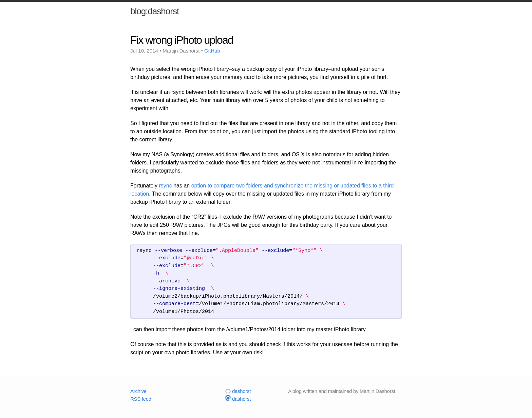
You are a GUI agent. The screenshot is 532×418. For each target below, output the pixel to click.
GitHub (212, 51)
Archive (138, 391)
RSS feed (141, 399)
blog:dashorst (155, 11)
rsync (165, 186)
